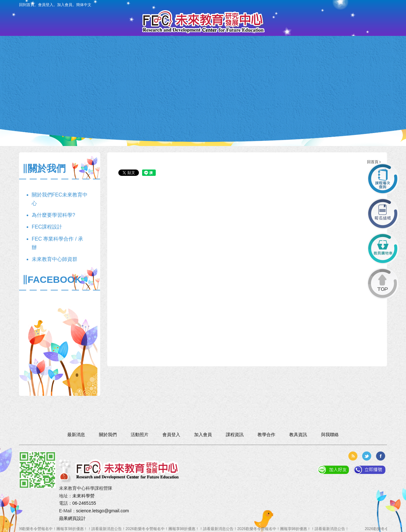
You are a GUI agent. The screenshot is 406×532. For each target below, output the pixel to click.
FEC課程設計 (47, 227)
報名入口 (203, 56)
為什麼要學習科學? (53, 215)
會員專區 (140, 56)
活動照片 (297, 56)
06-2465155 (84, 503)
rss (353, 456)
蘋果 (63, 518)
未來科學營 (83, 496)
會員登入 (46, 5)
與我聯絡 (328, 56)
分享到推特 (367, 456)
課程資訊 (172, 56)
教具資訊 (234, 56)
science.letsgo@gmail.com (103, 511)
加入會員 (65, 5)
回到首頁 (27, 5)
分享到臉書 (381, 456)
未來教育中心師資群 (55, 259)
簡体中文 (84, 5)
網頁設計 (77, 518)
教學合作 (266, 56)
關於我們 (78, 56)
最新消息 (109, 56)
